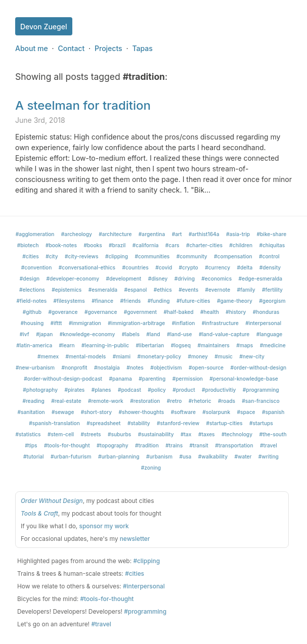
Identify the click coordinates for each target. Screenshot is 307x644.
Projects (108, 48)
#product (184, 390)
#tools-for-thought (67, 445)
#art (177, 234)
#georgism (272, 301)
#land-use (180, 334)
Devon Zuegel (44, 27)
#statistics (28, 434)
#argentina (152, 234)
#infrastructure (220, 323)
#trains (174, 445)
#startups (261, 423)
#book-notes (61, 245)
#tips (31, 445)
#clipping (117, 256)
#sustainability (156, 434)
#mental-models (85, 356)
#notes (135, 367)
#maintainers (213, 345)
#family (246, 290)
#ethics (163, 290)
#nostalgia (107, 367)
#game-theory (235, 301)
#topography (113, 445)
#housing (32, 323)
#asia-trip (238, 234)
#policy (157, 390)
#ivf (25, 334)
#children (241, 245)
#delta (245, 267)
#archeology (77, 234)
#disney (158, 279)
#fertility (272, 290)
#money (198, 356)
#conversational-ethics (87, 267)
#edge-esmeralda (261, 279)
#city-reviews (82, 256)
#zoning (151, 468)
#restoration (145, 401)
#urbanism (159, 456)
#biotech (28, 245)
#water (243, 456)
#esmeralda (103, 290)
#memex (48, 356)
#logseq (181, 345)
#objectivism (166, 367)
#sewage (63, 412)
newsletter (135, 539)
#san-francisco (260, 401)
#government (140, 312)
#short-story (96, 412)
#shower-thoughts (141, 412)
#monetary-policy (160, 356)
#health (210, 312)
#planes (101, 390)
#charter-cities (204, 245)
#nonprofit (75, 367)
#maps (245, 345)
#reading (33, 401)
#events (188, 290)
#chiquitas (272, 245)
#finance (102, 301)
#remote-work (106, 401)
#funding (159, 301)
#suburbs (119, 434)
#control (269, 256)
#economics (216, 279)
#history (236, 312)
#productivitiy (219, 390)
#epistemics (67, 290)
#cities (30, 256)
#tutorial (34, 456)
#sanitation (31, 412)
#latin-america (34, 345)
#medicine (273, 345)
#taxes (207, 434)
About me (32, 48)
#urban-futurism (71, 456)
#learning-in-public (105, 345)
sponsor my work (104, 526)
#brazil (117, 245)
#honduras (266, 312)
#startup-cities (225, 423)
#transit (199, 445)
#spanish (273, 412)
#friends (130, 301)
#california (146, 245)
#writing (269, 456)
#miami (122, 356)
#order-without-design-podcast (63, 379)
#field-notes (32, 301)
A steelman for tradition (83, 105)
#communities (152, 256)
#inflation (184, 323)
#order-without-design (258, 367)
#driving (185, 279)
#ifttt (56, 323)
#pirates (74, 390)
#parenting (152, 379)
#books (93, 245)
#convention (37, 267)
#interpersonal (263, 323)
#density (270, 267)
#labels (131, 334)
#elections (32, 290)
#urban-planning (119, 456)
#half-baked (178, 312)
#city (52, 256)
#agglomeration (35, 234)
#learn (67, 345)
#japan (44, 334)
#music (224, 356)
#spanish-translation (54, 423)
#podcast (129, 390)
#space (246, 412)
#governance (101, 312)
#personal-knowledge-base (244, 379)
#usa (185, 456)
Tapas (142, 48)
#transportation (234, 445)
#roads (227, 401)
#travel (269, 445)
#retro (174, 401)
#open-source (206, 367)
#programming (261, 390)
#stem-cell (61, 434)
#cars (172, 245)
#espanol (135, 290)
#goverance (63, 312)
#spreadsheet (103, 423)
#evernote (218, 290)
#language (270, 334)
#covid (164, 267)
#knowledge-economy (87, 334)
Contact (71, 48)
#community (192, 256)
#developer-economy (73, 279)
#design (30, 279)
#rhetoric (200, 401)
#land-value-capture (224, 334)
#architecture (115, 234)
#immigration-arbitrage (136, 323)
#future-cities (193, 301)
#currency (217, 267)
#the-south (273, 434)
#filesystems (69, 301)
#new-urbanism (35, 367)
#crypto (189, 267)
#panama (120, 379)
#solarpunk (216, 412)
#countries (135, 267)
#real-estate (66, 401)
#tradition (147, 445)
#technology (237, 434)
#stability (139, 423)
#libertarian (150, 345)
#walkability (213, 456)
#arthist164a (204, 234)
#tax (186, 434)
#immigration (85, 323)
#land (153, 334)
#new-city (252, 356)
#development (123, 279)
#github (32, 312)
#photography (40, 390)
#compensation (233, 256)
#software (183, 412)
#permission (188, 379)
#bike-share (272, 234)
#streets (91, 434)
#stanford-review (178, 423)
